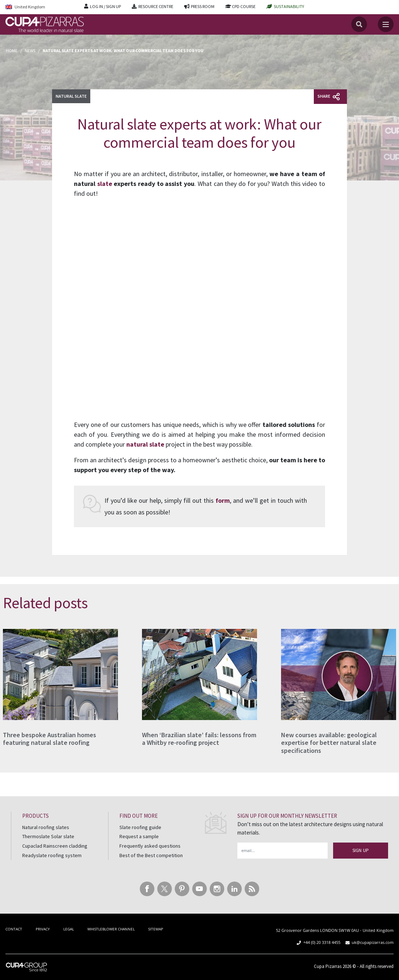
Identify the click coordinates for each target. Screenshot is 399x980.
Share (329, 97)
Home (12, 50)
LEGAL (69, 929)
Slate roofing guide (140, 827)
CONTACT (14, 929)
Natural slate (71, 96)
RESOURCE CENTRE (156, 6)
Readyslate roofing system (52, 855)
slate (105, 184)
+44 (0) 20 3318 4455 (322, 942)
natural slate (145, 444)
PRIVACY (43, 929)
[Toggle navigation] (386, 24)
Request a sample (139, 836)
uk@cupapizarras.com (373, 942)
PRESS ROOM (203, 6)
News (30, 50)
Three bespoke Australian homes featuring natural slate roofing (50, 739)
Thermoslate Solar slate (48, 836)
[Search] (359, 24)
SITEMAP (156, 929)
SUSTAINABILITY (289, 6)
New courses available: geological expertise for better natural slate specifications (329, 743)
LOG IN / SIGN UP (105, 6)
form (223, 500)
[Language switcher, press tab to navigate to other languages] (39, 7)
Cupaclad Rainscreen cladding (55, 846)
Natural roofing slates (46, 827)
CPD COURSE (244, 6)
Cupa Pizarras (328, 966)
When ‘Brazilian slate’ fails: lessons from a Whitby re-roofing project (199, 739)
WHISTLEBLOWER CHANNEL (111, 929)
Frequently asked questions (150, 846)
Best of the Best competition (151, 855)
